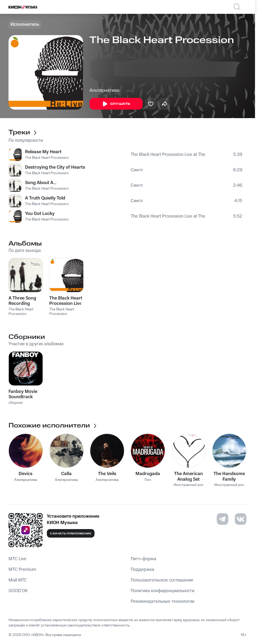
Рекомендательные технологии (163, 601)
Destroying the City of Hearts (55, 167)
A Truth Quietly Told (45, 198)
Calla (66, 474)
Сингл (137, 170)
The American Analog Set (188, 476)
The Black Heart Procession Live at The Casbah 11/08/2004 (168, 155)
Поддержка (142, 570)
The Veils (107, 474)
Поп (148, 480)
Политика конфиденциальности (163, 591)
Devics (26, 474)
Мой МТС (18, 580)
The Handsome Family (229, 476)
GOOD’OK (18, 591)
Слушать (116, 104)
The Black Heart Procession (47, 158)
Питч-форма (143, 559)
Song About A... (41, 183)
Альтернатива (104, 90)
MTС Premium (22, 570)
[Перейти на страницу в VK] (241, 519)
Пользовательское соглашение (162, 580)
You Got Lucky (40, 214)
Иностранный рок (189, 485)
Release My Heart (43, 152)
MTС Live (17, 559)
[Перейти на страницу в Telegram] (223, 519)
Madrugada (148, 474)
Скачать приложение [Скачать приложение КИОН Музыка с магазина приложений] (71, 534)
